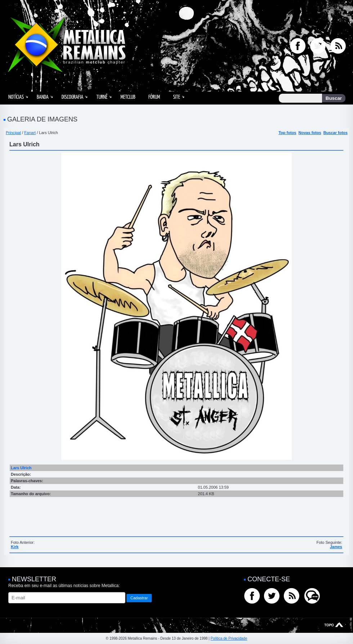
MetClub (128, 97)
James (336, 547)
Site (176, 97)
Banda (43, 97)
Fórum (154, 97)
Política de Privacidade (229, 638)
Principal (13, 133)
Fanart (30, 133)
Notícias (16, 97)
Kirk (15, 547)
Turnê (102, 97)
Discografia (73, 97)
